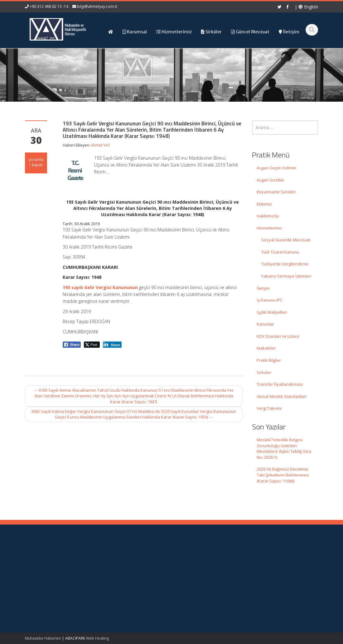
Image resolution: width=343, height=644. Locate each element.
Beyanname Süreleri (276, 192)
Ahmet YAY (100, 145)
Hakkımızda (268, 216)
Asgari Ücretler (271, 180)
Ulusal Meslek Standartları (282, 396)
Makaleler (266, 348)
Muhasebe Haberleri (43, 638)
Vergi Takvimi (269, 408)
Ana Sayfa (194, 559)
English (308, 7)
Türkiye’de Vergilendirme (285, 264)
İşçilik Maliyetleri (272, 312)
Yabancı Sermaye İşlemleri (286, 276)
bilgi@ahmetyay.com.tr (97, 6)
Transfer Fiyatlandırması (280, 384)
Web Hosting (97, 638)
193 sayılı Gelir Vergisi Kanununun (100, 287)
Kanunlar (265, 324)
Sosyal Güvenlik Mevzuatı (286, 240)
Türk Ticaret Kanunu (280, 252)
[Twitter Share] (92, 345)
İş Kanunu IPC (270, 300)
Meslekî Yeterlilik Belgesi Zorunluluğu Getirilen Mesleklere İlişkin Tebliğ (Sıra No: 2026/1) (284, 448)
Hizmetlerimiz (269, 228)
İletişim (263, 288)
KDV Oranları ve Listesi (278, 336)
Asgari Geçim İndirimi (276, 168)
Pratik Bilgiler (269, 360)
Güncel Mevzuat (199, 576)
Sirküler (264, 372)
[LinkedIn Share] (112, 345)
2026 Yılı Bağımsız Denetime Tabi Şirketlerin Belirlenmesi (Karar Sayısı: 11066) (283, 475)
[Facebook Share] (72, 345)
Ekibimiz (264, 204)
